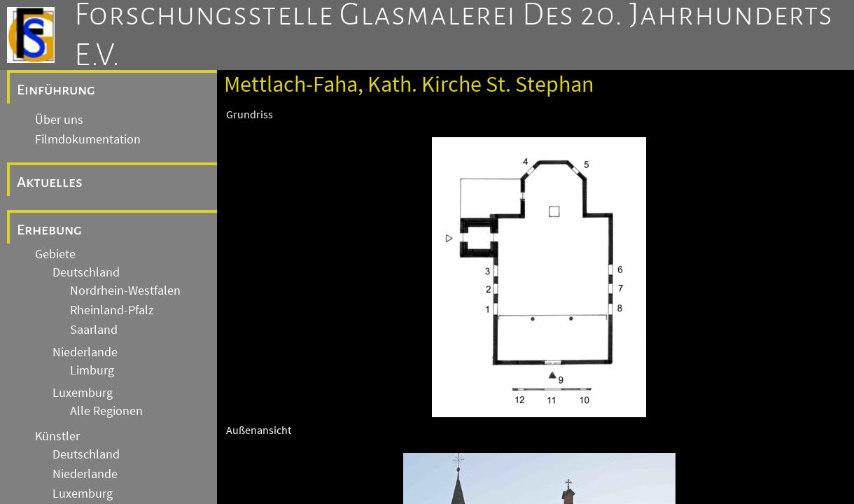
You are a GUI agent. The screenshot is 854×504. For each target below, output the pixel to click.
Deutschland (86, 272)
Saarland (94, 330)
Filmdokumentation (88, 139)
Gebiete (55, 254)
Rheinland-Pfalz (112, 310)
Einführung (56, 90)
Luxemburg (83, 393)
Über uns (59, 120)
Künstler (57, 436)
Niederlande (85, 352)
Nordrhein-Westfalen (125, 290)
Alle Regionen (106, 411)
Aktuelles (50, 182)
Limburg (92, 370)
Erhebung (49, 230)
